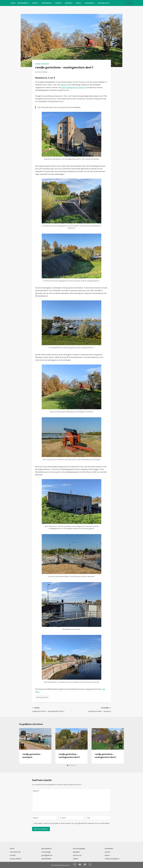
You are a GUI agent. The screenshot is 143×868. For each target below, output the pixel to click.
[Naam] (44, 818)
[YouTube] (80, 865)
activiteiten (109, 848)
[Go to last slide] (22, 746)
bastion (64, 85)
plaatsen (76, 852)
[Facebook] (85, 865)
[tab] (68, 765)
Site (89, 818)
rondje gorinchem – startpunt (92, 709)
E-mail (63, 818)
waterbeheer (46, 859)
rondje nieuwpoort (112, 859)
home (13, 3)
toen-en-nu (77, 855)
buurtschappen (79, 848)
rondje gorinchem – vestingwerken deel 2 (51, 709)
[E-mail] (71, 818)
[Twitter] (90, 865)
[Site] (99, 818)
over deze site (15, 852)
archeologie (46, 852)
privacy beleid (15, 859)
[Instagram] (75, 865)
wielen (76, 859)
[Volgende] (121, 746)
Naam (36, 818)
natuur (107, 855)
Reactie (36, 791)
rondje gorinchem (42, 64)
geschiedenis (46, 848)
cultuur (107, 852)
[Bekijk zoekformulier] (129, 3)
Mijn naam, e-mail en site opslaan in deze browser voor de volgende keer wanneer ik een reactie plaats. (72, 823)
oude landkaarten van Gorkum (73, 87)
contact (13, 855)
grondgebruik (47, 855)
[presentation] (35, 739)
